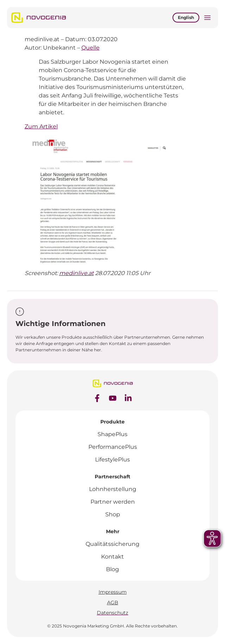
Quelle (90, 48)
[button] (207, 18)
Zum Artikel (41, 126)
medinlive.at (76, 273)
